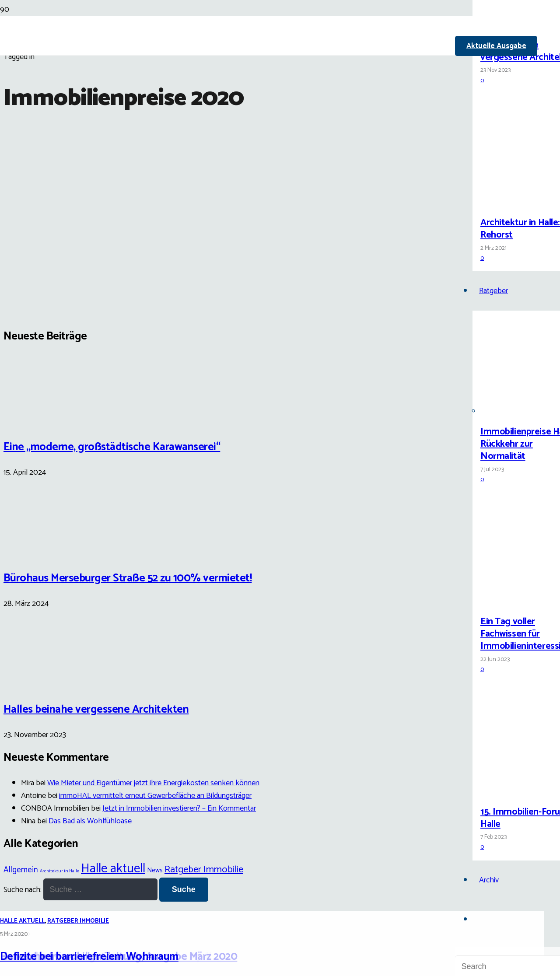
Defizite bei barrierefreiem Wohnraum (89, 957)
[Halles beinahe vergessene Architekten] (513, 25)
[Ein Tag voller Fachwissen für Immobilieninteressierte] (513, 601)
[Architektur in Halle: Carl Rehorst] (513, 202)
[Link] (236, 101)
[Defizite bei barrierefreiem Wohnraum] (224, 446)
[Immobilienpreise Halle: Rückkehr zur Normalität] (513, 411)
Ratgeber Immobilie (78, 921)
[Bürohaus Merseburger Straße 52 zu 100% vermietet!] (36, 550)
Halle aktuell (22, 921)
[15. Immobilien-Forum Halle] (513, 792)
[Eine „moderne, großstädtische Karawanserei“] (36, 419)
